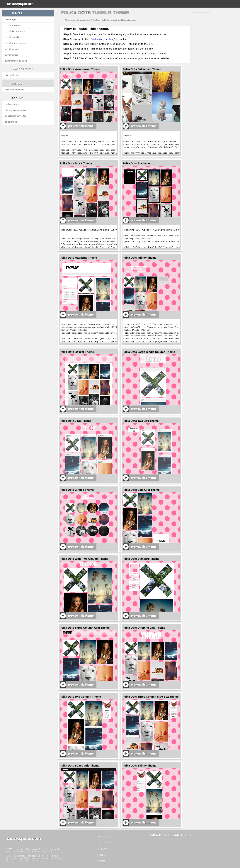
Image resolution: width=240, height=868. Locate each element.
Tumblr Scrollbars (13, 37)
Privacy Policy (103, 837)
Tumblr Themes (12, 25)
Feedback (101, 855)
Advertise (101, 861)
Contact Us (101, 849)
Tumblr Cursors (12, 49)
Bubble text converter (15, 116)
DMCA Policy (102, 843)
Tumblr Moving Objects (16, 61)
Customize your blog (102, 39)
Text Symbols (11, 122)
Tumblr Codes (11, 55)
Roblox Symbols (12, 104)
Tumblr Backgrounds (15, 31)
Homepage (10, 19)
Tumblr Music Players (15, 43)
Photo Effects (11, 75)
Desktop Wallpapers (14, 90)
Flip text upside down (15, 110)
